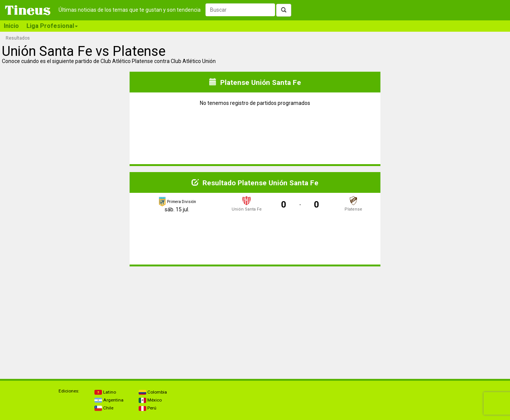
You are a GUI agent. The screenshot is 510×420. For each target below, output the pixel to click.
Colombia (153, 392)
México (150, 400)
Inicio (11, 26)
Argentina (109, 400)
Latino (105, 392)
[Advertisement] (65, 320)
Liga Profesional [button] (52, 26)
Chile (104, 408)
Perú (148, 408)
